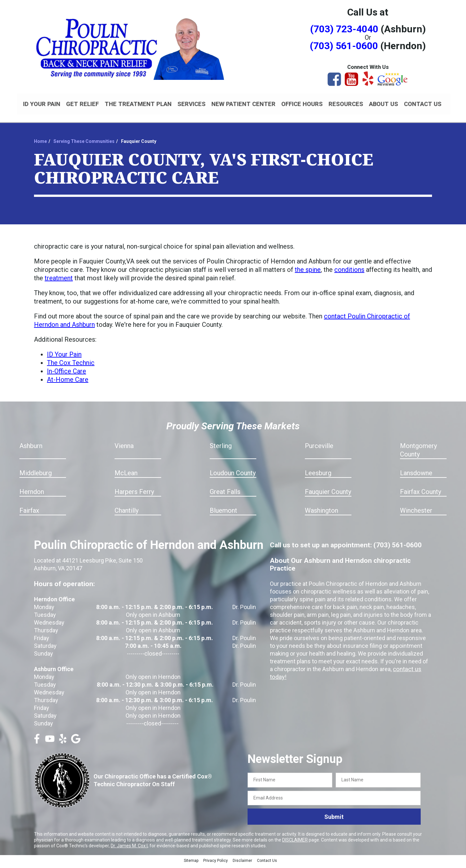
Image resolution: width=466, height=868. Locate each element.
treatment (59, 281)
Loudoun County (233, 476)
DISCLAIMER (295, 843)
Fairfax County (421, 495)
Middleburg (36, 476)
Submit (334, 820)
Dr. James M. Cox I (129, 849)
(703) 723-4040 (344, 29)
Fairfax (29, 513)
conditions (349, 273)
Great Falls (225, 495)
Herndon (32, 495)
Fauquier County (328, 495)
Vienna (124, 449)
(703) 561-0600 (344, 46)
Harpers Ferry (134, 495)
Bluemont (223, 513)
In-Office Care (67, 374)
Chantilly (127, 513)
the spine (308, 273)
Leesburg (318, 476)
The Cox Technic (71, 366)
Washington (322, 513)
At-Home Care (68, 382)
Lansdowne (416, 476)
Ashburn (31, 449)
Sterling (221, 449)
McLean (126, 476)
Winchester (416, 513)
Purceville (319, 449)
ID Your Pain (64, 357)
